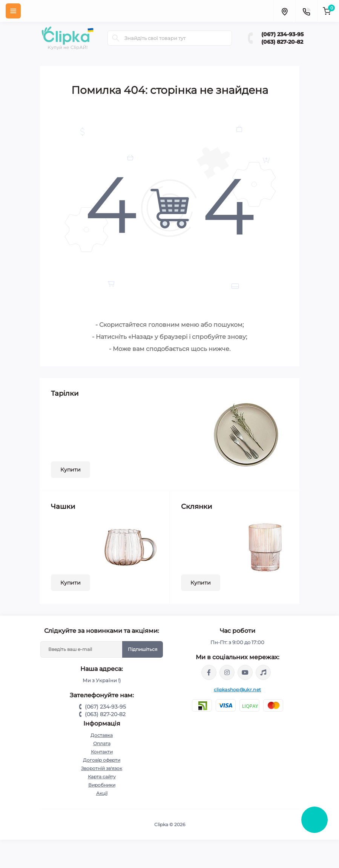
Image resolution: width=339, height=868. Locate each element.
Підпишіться (143, 649)
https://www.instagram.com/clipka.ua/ (227, 672)
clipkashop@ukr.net (237, 690)
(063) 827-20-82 (282, 42)
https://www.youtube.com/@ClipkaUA (245, 672)
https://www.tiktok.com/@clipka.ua (263, 672)
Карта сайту (102, 777)
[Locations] (284, 11)
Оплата (102, 743)
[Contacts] (306, 11)
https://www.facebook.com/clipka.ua (209, 672)
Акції (102, 793)
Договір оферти (102, 760)
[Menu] (13, 11)
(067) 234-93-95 (282, 34)
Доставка (102, 735)
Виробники (102, 785)
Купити (71, 470)
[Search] (116, 38)
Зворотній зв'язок (102, 768)
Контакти (102, 752)
